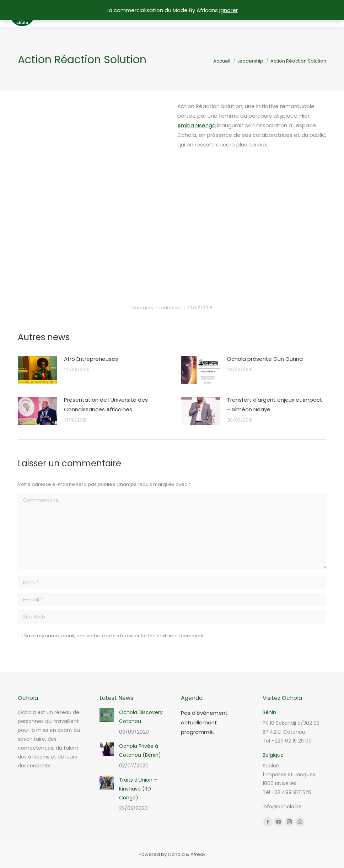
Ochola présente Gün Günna (265, 359)
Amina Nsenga (197, 125)
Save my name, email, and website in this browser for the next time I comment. (114, 636)
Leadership (169, 308)
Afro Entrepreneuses (91, 359)
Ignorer (229, 10)
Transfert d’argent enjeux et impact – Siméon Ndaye (275, 404)
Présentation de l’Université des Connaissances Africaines (106, 404)
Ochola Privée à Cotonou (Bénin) (140, 751)
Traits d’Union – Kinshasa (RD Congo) (138, 789)
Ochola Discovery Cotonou (141, 717)
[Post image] (37, 370)
